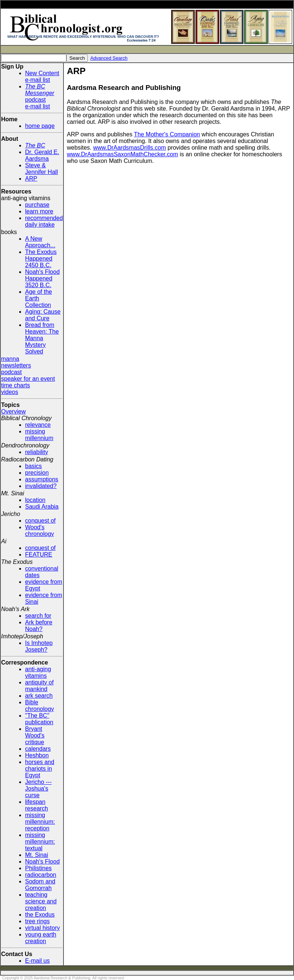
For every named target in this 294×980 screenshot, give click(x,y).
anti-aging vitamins (38, 672)
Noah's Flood (42, 862)
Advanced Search (109, 58)
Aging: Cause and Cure (43, 315)
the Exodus (40, 915)
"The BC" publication (39, 719)
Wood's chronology (39, 531)
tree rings (37, 921)
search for (38, 616)
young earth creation (41, 938)
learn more (39, 211)
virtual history (42, 928)
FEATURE (39, 554)
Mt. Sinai (37, 855)
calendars (38, 749)
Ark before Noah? (39, 626)
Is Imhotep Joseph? (39, 646)
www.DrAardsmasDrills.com (129, 148)
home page (40, 126)
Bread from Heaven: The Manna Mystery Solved (42, 338)
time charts (15, 385)
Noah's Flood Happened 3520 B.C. (42, 278)
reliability (37, 452)
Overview (13, 411)
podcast (11, 372)
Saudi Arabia (42, 507)
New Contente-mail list (42, 76)
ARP (31, 179)
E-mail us (37, 961)
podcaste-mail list (40, 96)
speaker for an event (28, 379)
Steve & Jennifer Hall (41, 169)
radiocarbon (41, 875)
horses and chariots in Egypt (40, 769)
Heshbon (37, 755)
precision (37, 473)
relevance (38, 425)
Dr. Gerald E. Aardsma (42, 155)
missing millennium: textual (40, 842)
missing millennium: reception (40, 822)
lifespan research (37, 805)
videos (10, 392)
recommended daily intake (44, 221)
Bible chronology (39, 706)
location (35, 500)
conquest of (40, 521)
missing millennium (39, 435)
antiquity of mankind (39, 686)
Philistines (38, 868)
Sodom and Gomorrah (40, 885)
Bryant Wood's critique (35, 735)
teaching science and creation (41, 901)
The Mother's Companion (167, 134)
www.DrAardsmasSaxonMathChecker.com (122, 154)
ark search (39, 696)
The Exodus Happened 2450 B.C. (41, 259)
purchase (37, 205)
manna (10, 359)
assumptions (42, 479)
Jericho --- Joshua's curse (38, 789)
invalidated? (41, 486)
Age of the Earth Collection (39, 298)
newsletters (16, 365)
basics (33, 466)
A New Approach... (40, 242)
